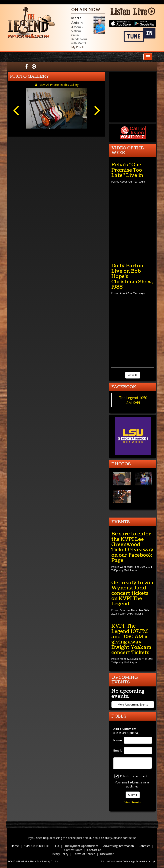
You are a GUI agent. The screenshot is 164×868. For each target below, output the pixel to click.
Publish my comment (131, 776)
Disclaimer (107, 854)
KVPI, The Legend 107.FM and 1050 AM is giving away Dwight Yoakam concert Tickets (131, 639)
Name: (118, 740)
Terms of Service (84, 854)
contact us (130, 838)
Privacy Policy (59, 854)
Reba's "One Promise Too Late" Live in (127, 170)
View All (133, 375)
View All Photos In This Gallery (57, 85)
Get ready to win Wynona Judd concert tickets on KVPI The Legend (132, 593)
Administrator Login (146, 861)
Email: (118, 750)
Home (15, 846)
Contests (144, 846)
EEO (56, 846)
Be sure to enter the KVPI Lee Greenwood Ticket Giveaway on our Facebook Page (132, 547)
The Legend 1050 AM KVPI (133, 400)
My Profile (78, 47)
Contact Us (94, 850)
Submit (133, 795)
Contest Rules (73, 850)
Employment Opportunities (81, 846)
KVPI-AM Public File (36, 846)
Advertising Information (119, 846)
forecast (133, 118)
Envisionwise (116, 861)
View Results (133, 802)
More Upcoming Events (133, 704)
